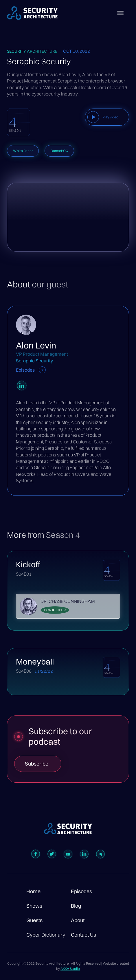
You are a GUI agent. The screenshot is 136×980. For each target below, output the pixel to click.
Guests (34, 920)
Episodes (81, 891)
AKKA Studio (70, 969)
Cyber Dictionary (46, 935)
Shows (34, 906)
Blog (76, 906)
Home (33, 891)
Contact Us (83, 935)
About (78, 920)
